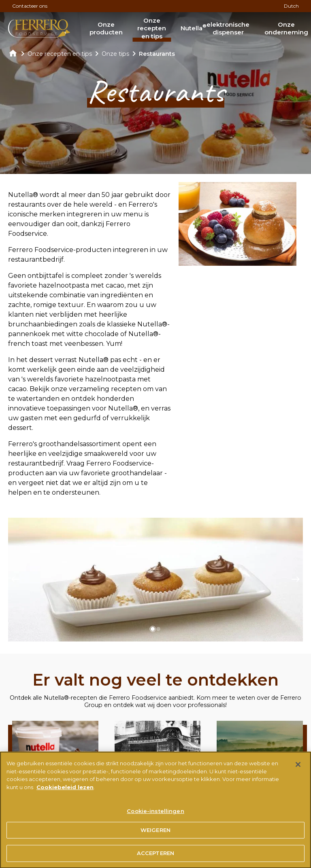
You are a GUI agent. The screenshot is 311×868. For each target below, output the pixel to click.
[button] (153, 629)
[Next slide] (296, 580)
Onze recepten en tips (152, 28)
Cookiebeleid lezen (65, 790)
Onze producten (106, 29)
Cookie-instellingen (155, 814)
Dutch (291, 6)
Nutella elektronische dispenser (215, 29)
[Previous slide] (15, 580)
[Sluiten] (298, 768)
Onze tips (115, 54)
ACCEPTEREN (155, 857)
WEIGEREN (155, 833)
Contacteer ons (30, 6)
